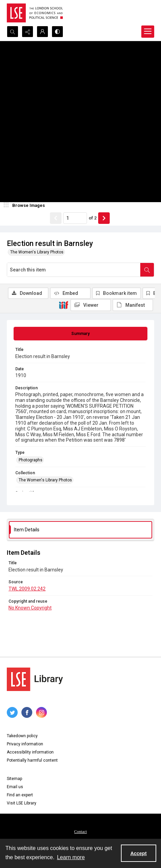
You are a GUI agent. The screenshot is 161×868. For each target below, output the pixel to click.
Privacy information (25, 744)
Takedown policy (22, 736)
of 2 (93, 218)
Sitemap (14, 779)
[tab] (80, 334)
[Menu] (148, 32)
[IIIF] (64, 305)
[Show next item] (104, 218)
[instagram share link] (41, 712)
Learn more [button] (71, 857)
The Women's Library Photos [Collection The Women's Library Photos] (45, 480)
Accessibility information (30, 752)
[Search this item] (74, 270)
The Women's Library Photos (37, 252)
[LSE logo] (35, 13)
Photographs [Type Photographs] (31, 460)
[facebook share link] (27, 712)
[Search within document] (147, 270)
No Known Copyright (30, 608)
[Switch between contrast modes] (57, 32)
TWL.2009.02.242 (27, 589)
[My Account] (42, 32)
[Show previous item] (56, 218)
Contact (80, 832)
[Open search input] (13, 32)
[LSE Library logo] (35, 679)
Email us (15, 787)
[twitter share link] (12, 712)
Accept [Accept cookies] (139, 853)
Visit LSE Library (22, 803)
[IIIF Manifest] (133, 305)
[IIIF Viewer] (91, 305)
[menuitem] (80, 831)
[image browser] (25, 206)
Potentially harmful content (32, 760)
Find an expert (20, 795)
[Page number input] (75, 218)
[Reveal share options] (28, 32)
